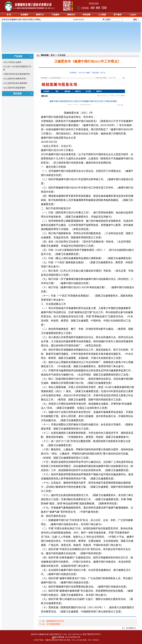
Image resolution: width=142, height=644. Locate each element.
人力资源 (102, 15)
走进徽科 (24, 15)
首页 (53, 55)
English (133, 15)
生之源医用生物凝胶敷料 (15, 88)
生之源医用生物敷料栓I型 (15, 79)
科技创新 (87, 15)
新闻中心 (40, 15)
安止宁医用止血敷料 (13, 62)
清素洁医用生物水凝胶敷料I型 (17, 74)
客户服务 (118, 15)
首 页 (9, 15)
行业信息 (62, 55)
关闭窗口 (131, 628)
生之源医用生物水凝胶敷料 (16, 83)
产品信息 (18, 56)
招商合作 (71, 15)
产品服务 (55, 15)
